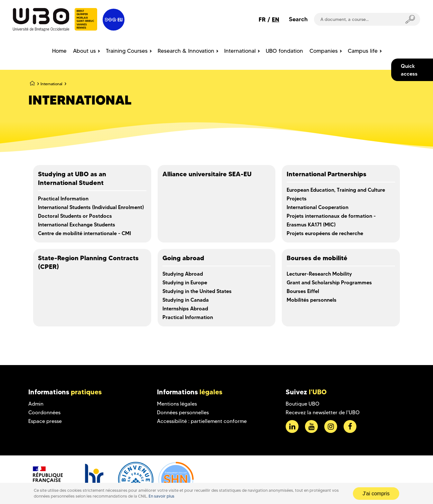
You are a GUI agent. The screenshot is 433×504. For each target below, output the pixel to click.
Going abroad (183, 258)
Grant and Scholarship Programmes (329, 282)
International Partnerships (327, 174)
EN (276, 19)
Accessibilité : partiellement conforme (202, 421)
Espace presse (45, 421)
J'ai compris (376, 494)
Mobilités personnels (312, 300)
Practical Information (63, 198)
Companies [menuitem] (324, 51)
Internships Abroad (185, 308)
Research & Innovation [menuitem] (186, 51)
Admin (36, 404)
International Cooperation (318, 207)
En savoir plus (161, 496)
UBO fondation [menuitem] (284, 51)
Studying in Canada (186, 300)
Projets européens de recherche (325, 233)
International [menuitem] (240, 51)
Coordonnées (44, 412)
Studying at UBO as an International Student (72, 178)
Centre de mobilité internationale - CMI (84, 233)
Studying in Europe (185, 282)
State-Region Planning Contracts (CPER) (88, 262)
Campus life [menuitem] (363, 51)
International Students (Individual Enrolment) (91, 207)
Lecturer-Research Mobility (319, 274)
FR (262, 19)
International (51, 84)
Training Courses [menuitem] (127, 51)
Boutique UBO (303, 404)
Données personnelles (183, 412)
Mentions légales (177, 404)
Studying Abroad (183, 274)
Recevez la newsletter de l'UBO (323, 412)
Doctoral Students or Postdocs (75, 216)
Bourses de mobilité (317, 258)
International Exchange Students (77, 225)
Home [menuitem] (59, 51)
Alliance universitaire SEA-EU (207, 174)
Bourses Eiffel (303, 291)
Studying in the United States (197, 291)
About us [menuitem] (84, 51)
